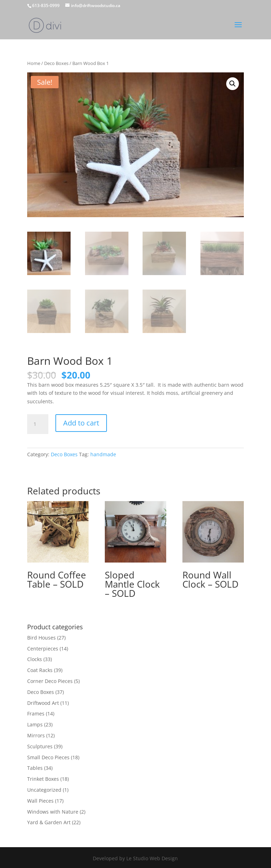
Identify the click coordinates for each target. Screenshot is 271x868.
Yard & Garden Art (49, 822)
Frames (36, 714)
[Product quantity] (38, 424)
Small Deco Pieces (48, 757)
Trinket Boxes (43, 779)
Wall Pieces (40, 801)
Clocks (35, 659)
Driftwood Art (43, 703)
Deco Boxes (56, 63)
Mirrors (36, 735)
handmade (103, 454)
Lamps (35, 724)
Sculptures (40, 746)
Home (34, 63)
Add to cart (81, 423)
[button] (233, 84)
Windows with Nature (53, 812)
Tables (35, 768)
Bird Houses (41, 638)
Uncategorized (44, 790)
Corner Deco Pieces (50, 681)
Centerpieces (43, 649)
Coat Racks (40, 670)
